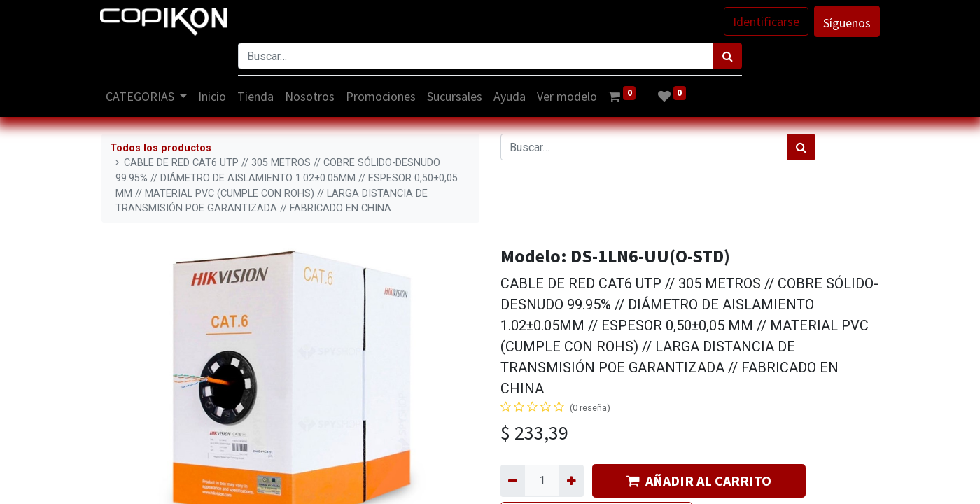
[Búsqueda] (728, 56)
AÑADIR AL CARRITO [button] (699, 481)
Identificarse (765, 21)
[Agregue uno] (571, 481)
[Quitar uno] (513, 481)
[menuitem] (214, 96)
